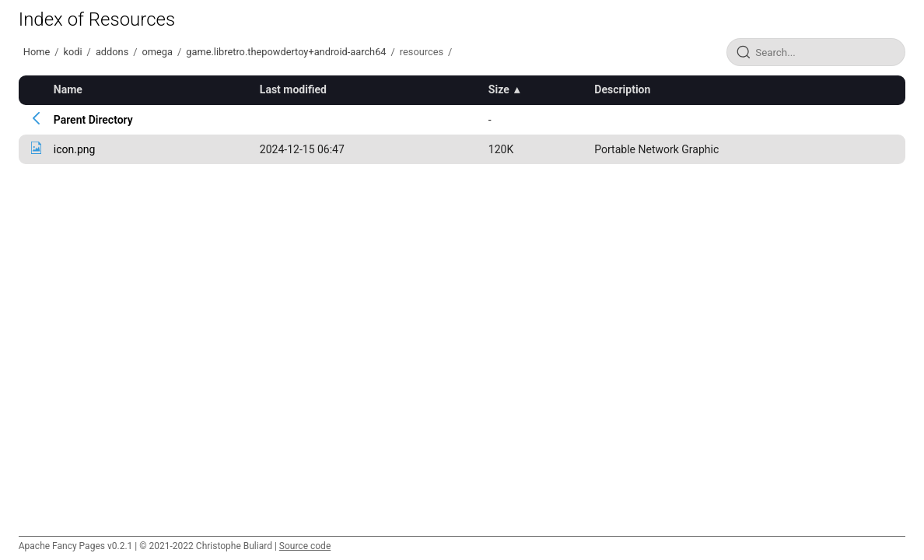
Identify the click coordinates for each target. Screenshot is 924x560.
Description (622, 89)
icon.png (75, 149)
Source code (305, 546)
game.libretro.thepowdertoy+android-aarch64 (286, 52)
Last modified (293, 89)
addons (112, 52)
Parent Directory (93, 120)
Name (68, 89)
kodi (72, 52)
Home (37, 52)
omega (157, 52)
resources (422, 52)
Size (499, 89)
